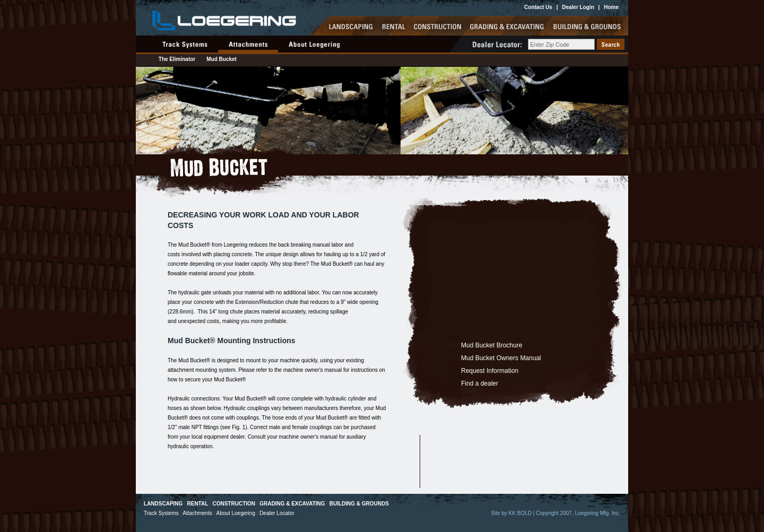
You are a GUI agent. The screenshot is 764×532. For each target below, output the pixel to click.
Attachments (197, 513)
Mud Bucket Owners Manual (501, 358)
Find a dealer (480, 383)
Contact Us (538, 7)
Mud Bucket (222, 59)
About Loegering (236, 513)
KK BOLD (520, 513)
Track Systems (161, 513)
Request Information (490, 371)
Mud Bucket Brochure (492, 345)
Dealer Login (578, 7)
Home (611, 7)
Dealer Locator (277, 513)
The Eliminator (177, 59)
